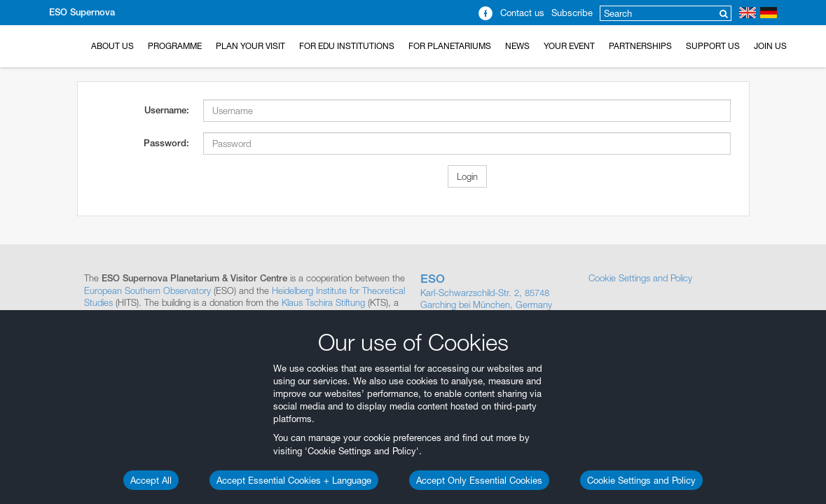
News (517, 46)
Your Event (569, 46)
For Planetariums (450, 46)
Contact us (522, 13)
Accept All (151, 480)
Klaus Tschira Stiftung (323, 302)
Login (467, 176)
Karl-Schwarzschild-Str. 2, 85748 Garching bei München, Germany (497, 291)
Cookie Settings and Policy (641, 480)
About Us (112, 46)
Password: (166, 143)
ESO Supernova (82, 12)
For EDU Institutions (347, 46)
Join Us (770, 46)
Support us (713, 46)
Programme (175, 46)
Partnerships (640, 46)
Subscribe (572, 13)
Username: (167, 110)
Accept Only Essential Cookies (479, 480)
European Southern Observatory (147, 290)
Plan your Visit (250, 46)
